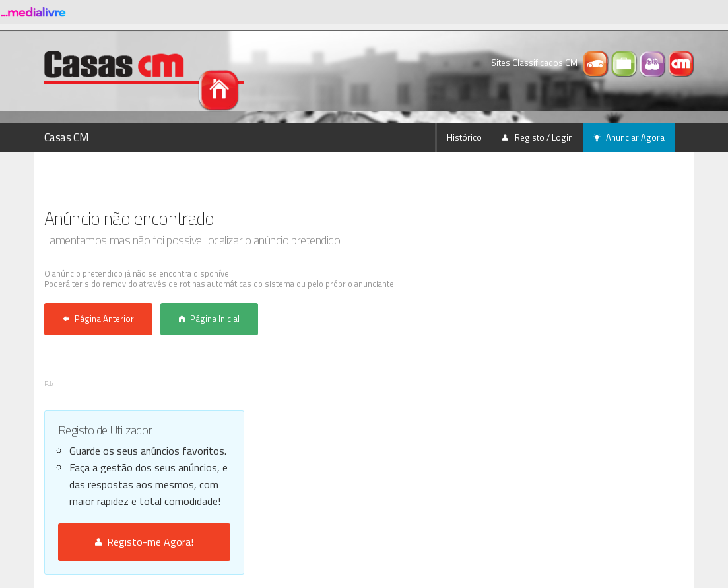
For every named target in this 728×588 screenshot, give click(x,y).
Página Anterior (98, 319)
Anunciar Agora (629, 137)
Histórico (464, 137)
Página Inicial (209, 319)
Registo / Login (538, 137)
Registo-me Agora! (144, 542)
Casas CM (67, 137)
